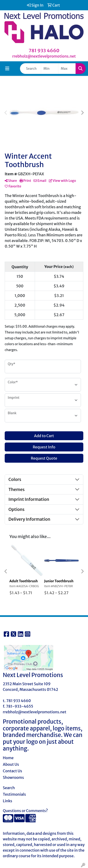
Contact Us (12, 771)
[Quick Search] (31, 69)
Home (8, 758)
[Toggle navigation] (7, 69)
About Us (11, 764)
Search (9, 788)
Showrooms (13, 777)
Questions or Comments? (25, 811)
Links (8, 801)
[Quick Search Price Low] (50, 69)
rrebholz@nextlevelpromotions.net (44, 56)
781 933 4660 (44, 50)
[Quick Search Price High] (67, 69)
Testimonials (14, 794)
